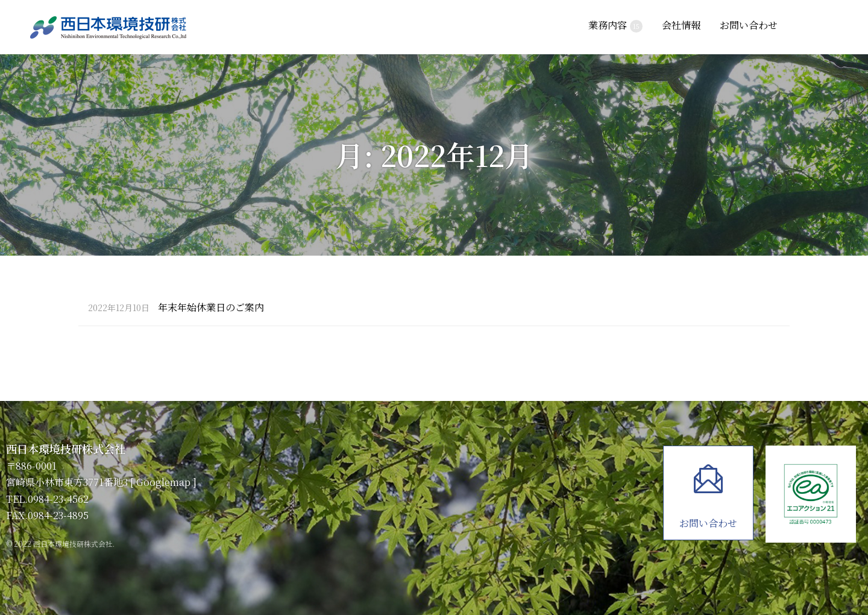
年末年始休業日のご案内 (176, 308)
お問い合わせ (749, 25)
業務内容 (615, 25)
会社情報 (681, 25)
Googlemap (163, 482)
